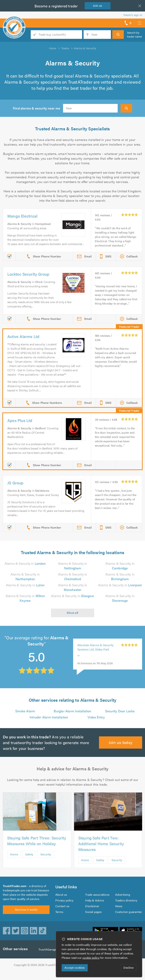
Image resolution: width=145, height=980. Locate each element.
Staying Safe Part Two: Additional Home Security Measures (101, 843)
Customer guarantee (128, 912)
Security (46, 854)
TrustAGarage (48, 949)
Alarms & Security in (25, 563)
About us (61, 895)
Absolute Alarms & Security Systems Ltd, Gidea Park (95, 647)
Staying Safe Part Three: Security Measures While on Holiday (37, 841)
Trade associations (97, 895)
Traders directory (126, 900)
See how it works (26, 909)
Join (98, 5)
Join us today (120, 742)
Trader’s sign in (133, 15)
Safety (29, 854)
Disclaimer (92, 906)
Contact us (62, 906)
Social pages (93, 912)
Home (14, 854)
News (119, 906)
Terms (59, 912)
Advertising (123, 895)
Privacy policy (64, 900)
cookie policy (91, 958)
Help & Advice (95, 900)
